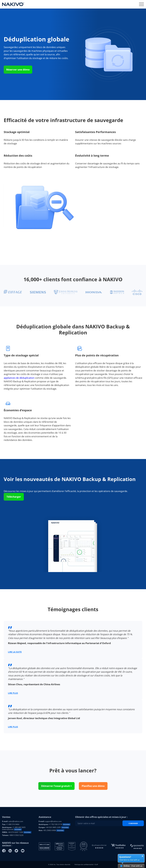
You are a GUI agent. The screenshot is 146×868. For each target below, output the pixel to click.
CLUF (96, 864)
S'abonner (133, 823)
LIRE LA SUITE (15, 652)
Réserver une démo (18, 70)
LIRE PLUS (13, 693)
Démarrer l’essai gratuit (56, 786)
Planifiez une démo (93, 786)
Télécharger (14, 497)
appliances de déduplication (19, 378)
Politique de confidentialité (84, 864)
